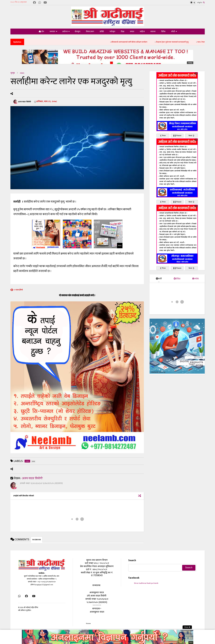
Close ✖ (187, 627)
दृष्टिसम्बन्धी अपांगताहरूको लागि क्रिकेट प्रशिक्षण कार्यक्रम (134, 42)
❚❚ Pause (177, 136)
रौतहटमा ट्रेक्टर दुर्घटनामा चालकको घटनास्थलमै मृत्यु (177, 42)
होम (41, 31)
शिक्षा (123, 31)
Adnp (190, 63)
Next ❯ (191, 136)
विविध (163, 31)
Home (88, 623)
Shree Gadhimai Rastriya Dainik (146, 583)
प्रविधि (102, 31)
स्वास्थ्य (153, 31)
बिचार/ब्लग (90, 31)
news (22, 73)
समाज (132, 31)
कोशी (174, 31)
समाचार (53, 31)
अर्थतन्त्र (66, 31)
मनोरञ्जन (112, 31)
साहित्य (142, 31)
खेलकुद (77, 31)
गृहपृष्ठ (13, 73)
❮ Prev (163, 136)
